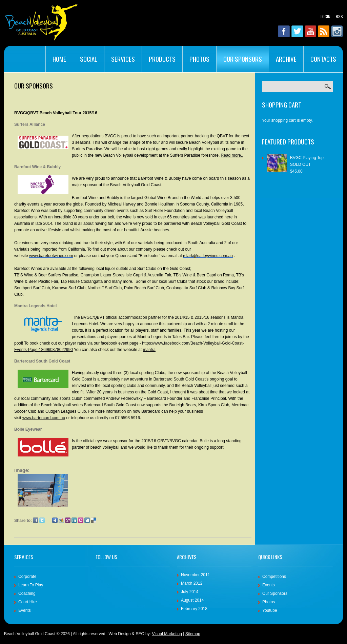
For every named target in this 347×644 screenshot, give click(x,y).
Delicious (94, 520)
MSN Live (61, 520)
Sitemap (193, 634)
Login (325, 16)
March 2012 (192, 583)
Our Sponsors (243, 59)
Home (59, 59)
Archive (286, 59)
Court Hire (28, 602)
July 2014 (190, 592)
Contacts (323, 59)
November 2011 (195, 575)
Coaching (27, 593)
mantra (149, 350)
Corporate (27, 577)
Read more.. (232, 155)
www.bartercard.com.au (44, 418)
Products (162, 59)
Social (89, 59)
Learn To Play (31, 585)
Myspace (55, 520)
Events (25, 610)
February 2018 (194, 609)
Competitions (274, 577)
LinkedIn (74, 520)
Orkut (81, 520)
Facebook (36, 520)
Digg (87, 520)
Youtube (270, 610)
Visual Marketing (167, 634)
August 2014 (192, 600)
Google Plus (48, 520)
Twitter (42, 520)
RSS (339, 16)
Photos (199, 59)
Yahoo (68, 520)
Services (123, 59)
